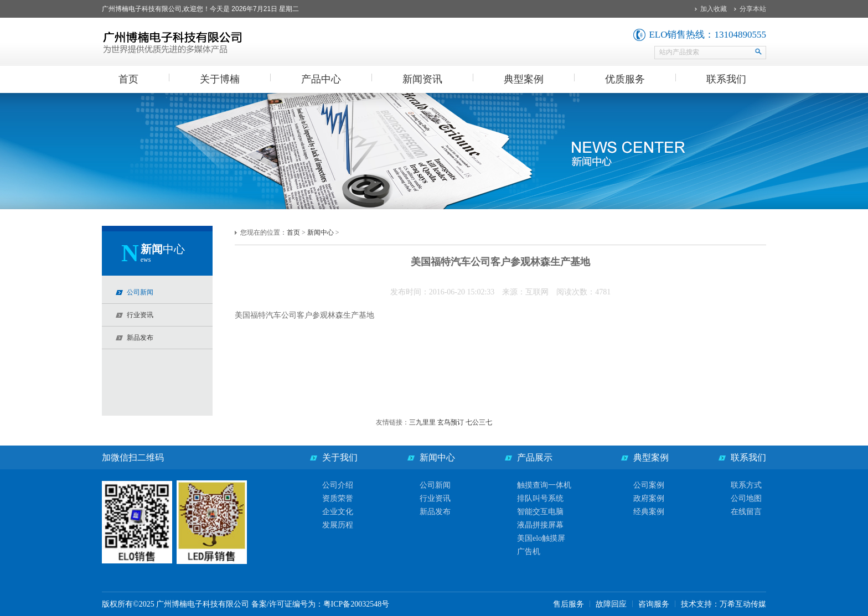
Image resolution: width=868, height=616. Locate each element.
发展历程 (338, 525)
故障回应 (611, 604)
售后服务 (569, 604)
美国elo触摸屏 (541, 538)
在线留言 (746, 512)
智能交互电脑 (540, 512)
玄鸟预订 (451, 422)
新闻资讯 (422, 79)
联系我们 (726, 79)
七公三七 (479, 422)
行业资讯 (435, 498)
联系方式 (746, 485)
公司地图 (746, 498)
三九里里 (423, 422)
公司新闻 (435, 485)
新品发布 (435, 512)
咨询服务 (654, 604)
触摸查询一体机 (544, 485)
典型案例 (524, 79)
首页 (128, 79)
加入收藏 (714, 9)
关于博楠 (220, 79)
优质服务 (625, 79)
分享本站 (753, 9)
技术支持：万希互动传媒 (724, 604)
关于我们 (340, 457)
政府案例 (649, 498)
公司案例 (649, 485)
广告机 (529, 552)
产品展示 (535, 457)
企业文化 (338, 512)
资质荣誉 (338, 498)
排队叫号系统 (540, 498)
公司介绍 (338, 485)
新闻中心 (321, 232)
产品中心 (321, 79)
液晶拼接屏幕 (540, 525)
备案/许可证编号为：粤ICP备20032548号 (321, 604)
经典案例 (649, 512)
